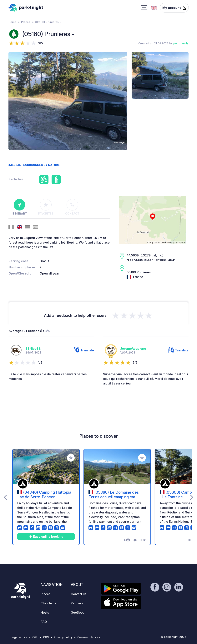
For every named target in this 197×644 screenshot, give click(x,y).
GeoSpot (77, 612)
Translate (84, 350)
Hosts (45, 612)
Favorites (46, 207)
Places (26, 22)
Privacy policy (63, 637)
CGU (35, 637)
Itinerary (19, 207)
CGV (46, 637)
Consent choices (89, 637)
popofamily (181, 43)
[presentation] (5, 497)
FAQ (44, 622)
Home (12, 22)
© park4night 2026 (173, 637)
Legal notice (19, 637)
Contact (72, 207)
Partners (77, 603)
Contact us (78, 594)
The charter (49, 603)
